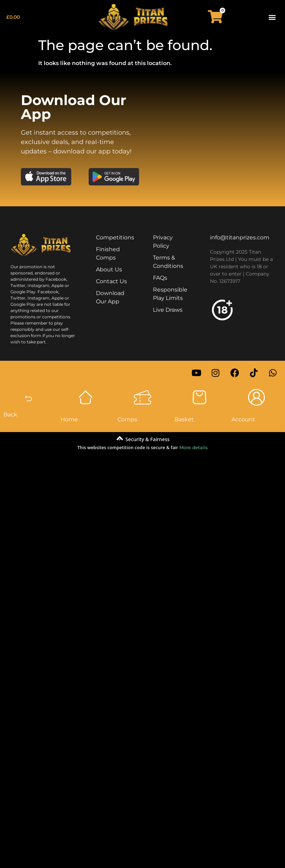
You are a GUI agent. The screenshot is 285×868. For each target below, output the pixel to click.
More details (194, 447)
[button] (272, 17)
